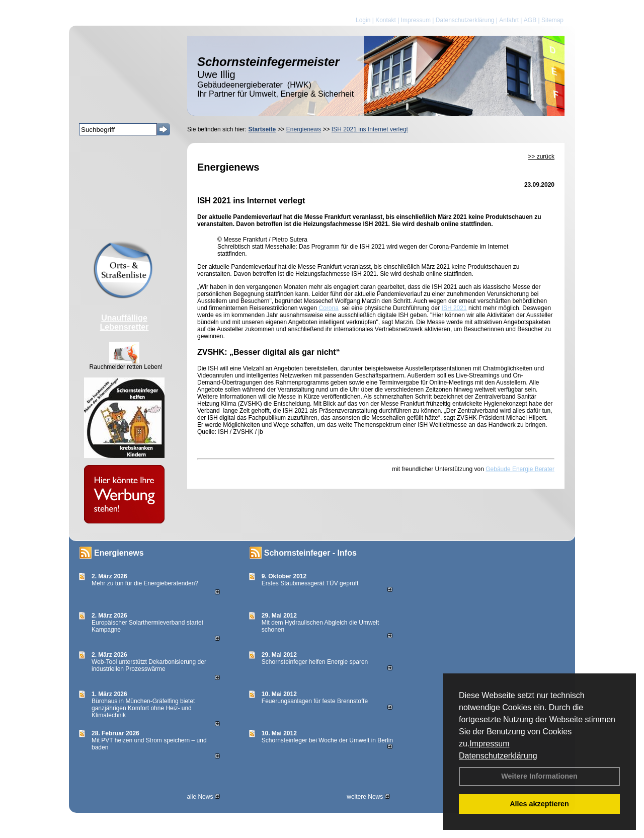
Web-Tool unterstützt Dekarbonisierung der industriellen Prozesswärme (149, 665)
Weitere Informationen (539, 776)
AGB (530, 20)
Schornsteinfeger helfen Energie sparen (315, 662)
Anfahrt (509, 20)
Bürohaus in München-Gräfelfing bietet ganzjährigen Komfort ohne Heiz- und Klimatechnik (143, 708)
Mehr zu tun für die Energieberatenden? (145, 583)
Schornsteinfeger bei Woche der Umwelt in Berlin (327, 740)
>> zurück (541, 157)
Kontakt (386, 20)
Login (363, 20)
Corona (328, 308)
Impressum (489, 744)
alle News (203, 797)
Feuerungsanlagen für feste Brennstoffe (315, 701)
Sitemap (552, 20)
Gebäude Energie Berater (520, 469)
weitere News (368, 797)
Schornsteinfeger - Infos (310, 553)
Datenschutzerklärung (498, 756)
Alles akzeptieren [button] (539, 804)
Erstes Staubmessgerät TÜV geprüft (310, 583)
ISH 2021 (454, 308)
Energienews (119, 553)
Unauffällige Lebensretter (125, 322)
